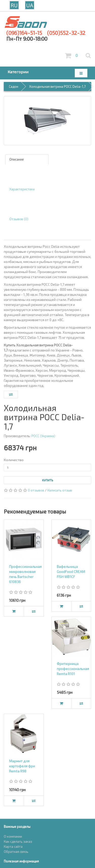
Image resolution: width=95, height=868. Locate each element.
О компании (13, 836)
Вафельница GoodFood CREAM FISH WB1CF (71, 572)
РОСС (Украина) (43, 436)
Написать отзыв (60, 490)
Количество (14, 460)
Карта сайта (13, 847)
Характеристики (22, 189)
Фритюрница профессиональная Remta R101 (73, 669)
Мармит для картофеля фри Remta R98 (22, 766)
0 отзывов (36, 490)
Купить (48, 480)
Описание (17, 159)
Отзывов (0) (19, 219)
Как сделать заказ (18, 841)
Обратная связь (16, 852)
